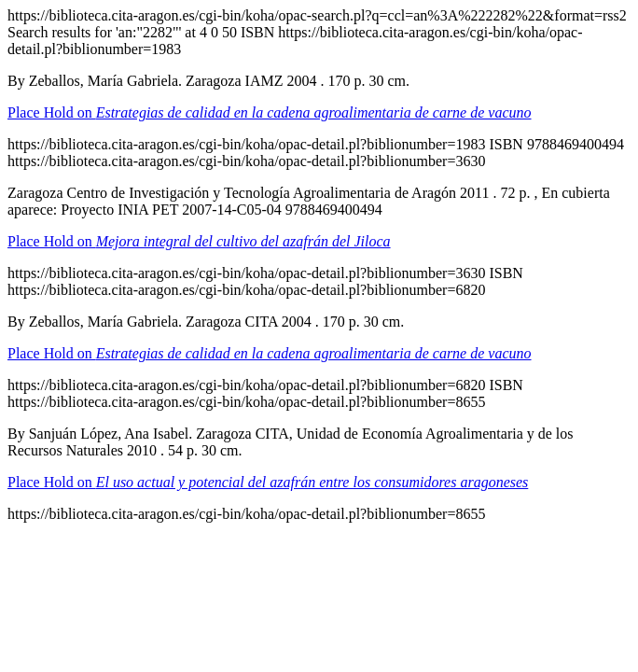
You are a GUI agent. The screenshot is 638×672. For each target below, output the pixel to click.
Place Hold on (270, 112)
